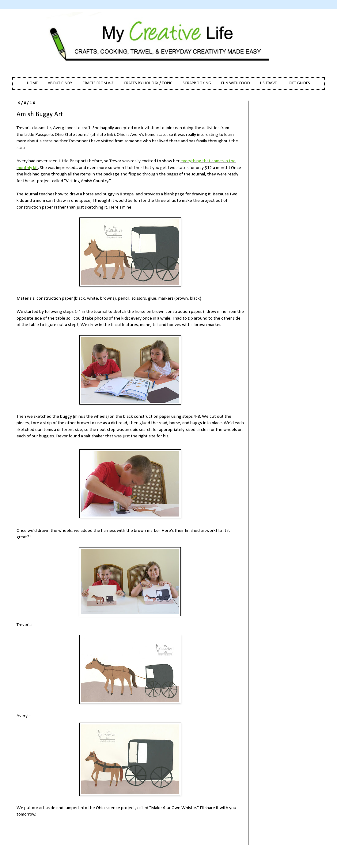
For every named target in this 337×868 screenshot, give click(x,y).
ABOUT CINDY (60, 83)
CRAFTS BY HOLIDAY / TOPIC (148, 83)
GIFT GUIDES (299, 83)
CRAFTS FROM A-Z (98, 83)
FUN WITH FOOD (236, 83)
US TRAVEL (269, 83)
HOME (32, 83)
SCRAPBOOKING (197, 83)
